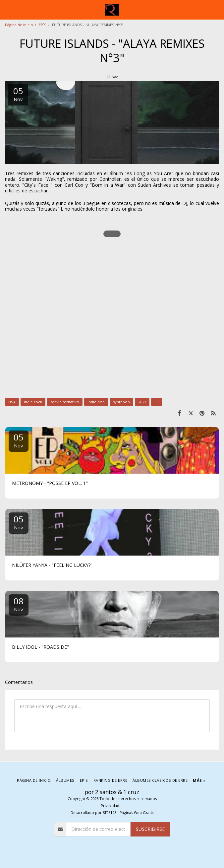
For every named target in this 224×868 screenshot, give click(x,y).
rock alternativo (65, 402)
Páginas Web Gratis (137, 812)
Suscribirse (150, 829)
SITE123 (110, 812)
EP (157, 402)
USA (12, 402)
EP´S (43, 25)
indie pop (96, 402)
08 (19, 604)
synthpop (121, 402)
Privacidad (110, 805)
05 (19, 440)
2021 (142, 402)
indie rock (33, 402)
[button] (7, 9)
